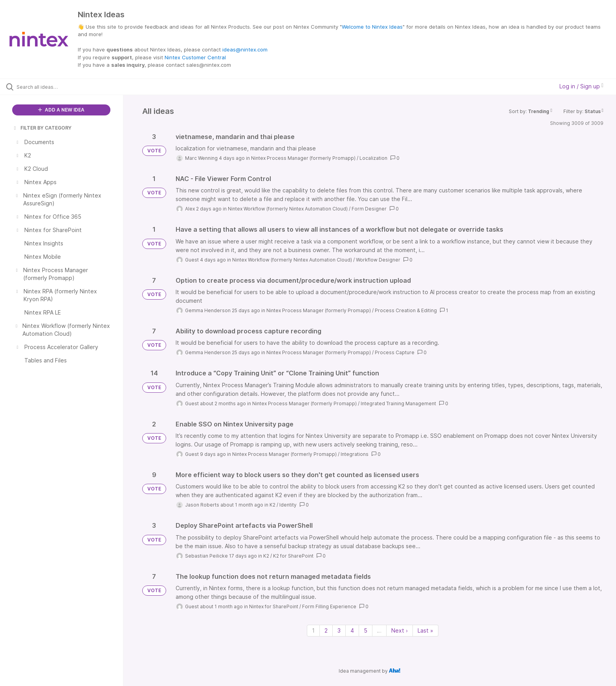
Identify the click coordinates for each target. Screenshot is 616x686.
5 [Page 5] (366, 630)
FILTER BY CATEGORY (42, 128)
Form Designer (369, 209)
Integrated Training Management (398, 403)
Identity (288, 505)
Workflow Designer (378, 260)
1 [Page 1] (313, 630)
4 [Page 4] (352, 630)
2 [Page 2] (326, 630)
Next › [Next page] (400, 630)
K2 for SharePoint (293, 556)
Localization (373, 158)
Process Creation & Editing (406, 310)
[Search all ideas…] (71, 87)
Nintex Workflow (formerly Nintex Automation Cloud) (288, 209)
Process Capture (395, 352)
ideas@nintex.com (245, 49)
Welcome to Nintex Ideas (372, 27)
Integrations (355, 454)
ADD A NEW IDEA (61, 110)
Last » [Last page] (425, 630)
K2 (272, 505)
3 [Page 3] (339, 630)
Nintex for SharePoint (274, 606)
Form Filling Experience (329, 606)
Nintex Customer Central (195, 57)
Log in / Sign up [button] (581, 86)
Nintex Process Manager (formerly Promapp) (303, 158)
